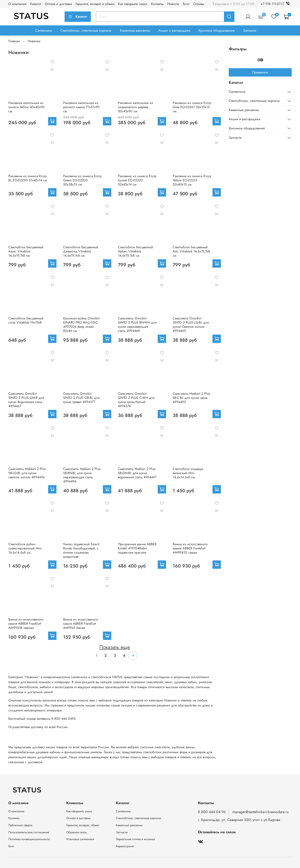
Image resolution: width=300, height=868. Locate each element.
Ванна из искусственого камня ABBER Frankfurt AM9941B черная (26, 624)
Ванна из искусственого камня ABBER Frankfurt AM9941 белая (81, 624)
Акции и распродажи (174, 30)
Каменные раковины (135, 30)
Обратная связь (77, 832)
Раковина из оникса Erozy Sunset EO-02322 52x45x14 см (137, 180)
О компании (17, 4)
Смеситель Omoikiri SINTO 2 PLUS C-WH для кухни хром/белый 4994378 (136, 400)
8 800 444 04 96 (212, 812)
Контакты (157, 4)
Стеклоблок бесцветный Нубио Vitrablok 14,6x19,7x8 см (135, 251)
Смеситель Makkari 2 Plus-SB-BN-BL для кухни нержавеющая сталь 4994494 (82, 475)
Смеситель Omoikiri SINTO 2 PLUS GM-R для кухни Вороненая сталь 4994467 (26, 400)
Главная (14, 41)
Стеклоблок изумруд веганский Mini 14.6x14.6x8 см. (188, 473)
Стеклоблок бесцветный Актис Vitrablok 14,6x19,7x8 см (26, 251)
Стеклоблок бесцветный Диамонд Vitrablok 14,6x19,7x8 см (81, 251)
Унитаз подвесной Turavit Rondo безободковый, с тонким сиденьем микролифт (81, 550)
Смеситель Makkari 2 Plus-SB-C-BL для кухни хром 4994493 (192, 398)
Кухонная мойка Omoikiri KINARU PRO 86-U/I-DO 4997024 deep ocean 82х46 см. (81, 325)
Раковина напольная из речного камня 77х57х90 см (81, 107)
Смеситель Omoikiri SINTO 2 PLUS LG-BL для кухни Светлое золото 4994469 (191, 325)
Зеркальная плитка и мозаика (135, 839)
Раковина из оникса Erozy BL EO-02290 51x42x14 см (28, 178)
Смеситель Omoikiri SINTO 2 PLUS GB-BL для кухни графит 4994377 (81, 398)
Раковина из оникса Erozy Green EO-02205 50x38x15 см (82, 180)
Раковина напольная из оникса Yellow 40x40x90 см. (26, 107)
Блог (186, 4)
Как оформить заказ (133, 4)
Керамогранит (125, 846)
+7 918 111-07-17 (276, 4)
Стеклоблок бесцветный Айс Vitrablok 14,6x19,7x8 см (191, 251)
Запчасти (250, 30)
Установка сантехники (80, 839)
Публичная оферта (20, 825)
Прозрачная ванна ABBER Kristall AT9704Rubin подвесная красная (137, 548)
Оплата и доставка (58, 4)
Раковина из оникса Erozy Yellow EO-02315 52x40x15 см (192, 180)
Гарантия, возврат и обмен (95, 4)
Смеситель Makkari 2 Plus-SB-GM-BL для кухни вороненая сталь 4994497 (137, 473)
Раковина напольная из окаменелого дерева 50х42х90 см (136, 107)
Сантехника (44, 30)
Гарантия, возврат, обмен (83, 825)
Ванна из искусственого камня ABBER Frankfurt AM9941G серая (190, 548)
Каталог (36, 4)
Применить (260, 72)
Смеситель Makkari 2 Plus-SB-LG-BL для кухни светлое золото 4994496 (27, 473)
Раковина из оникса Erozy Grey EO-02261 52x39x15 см (192, 107)
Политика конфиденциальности (29, 839)
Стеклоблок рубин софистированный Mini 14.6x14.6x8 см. (25, 548)
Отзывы (199, 4)
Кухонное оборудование (217, 30)
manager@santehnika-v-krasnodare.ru (260, 812)
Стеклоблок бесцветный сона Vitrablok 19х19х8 (26, 320)
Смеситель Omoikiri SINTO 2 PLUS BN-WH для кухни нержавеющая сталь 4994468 (137, 325)
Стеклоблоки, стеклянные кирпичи (86, 30)
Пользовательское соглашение (29, 832)
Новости (173, 4)
